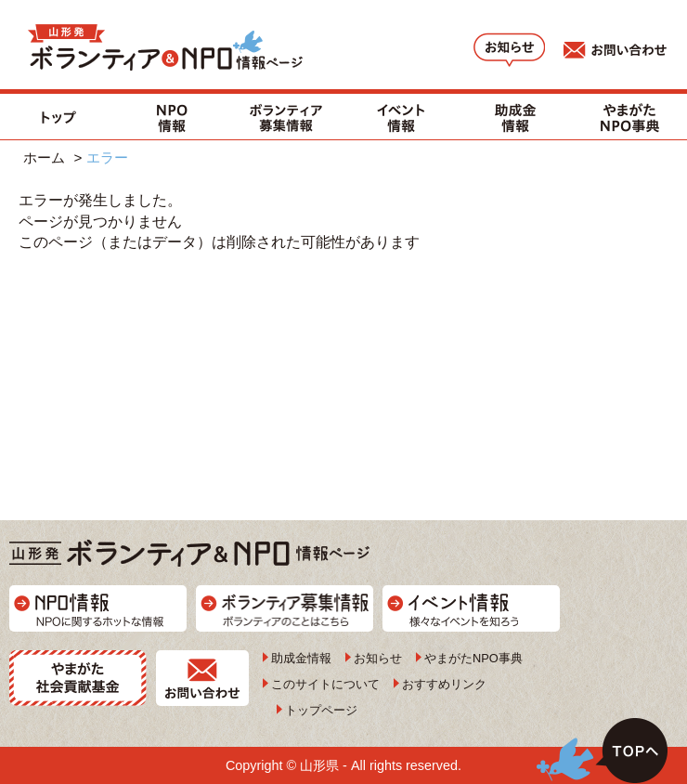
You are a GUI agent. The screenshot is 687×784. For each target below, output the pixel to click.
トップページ (321, 710)
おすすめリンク (444, 684)
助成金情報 (301, 658)
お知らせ (378, 658)
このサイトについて (325, 684)
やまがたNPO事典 (473, 658)
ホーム (44, 157)
